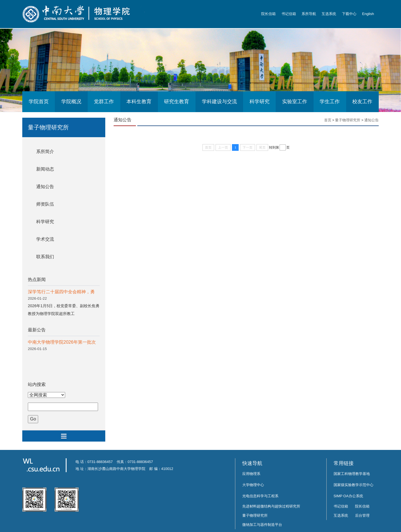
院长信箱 (268, 14)
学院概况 (71, 102)
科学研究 (260, 102)
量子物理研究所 (348, 120)
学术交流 (45, 239)
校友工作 (362, 102)
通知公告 (45, 187)
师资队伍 (45, 204)
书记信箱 (289, 14)
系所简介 (45, 152)
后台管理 (362, 515)
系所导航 (309, 14)
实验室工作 (295, 102)
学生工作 (330, 102)
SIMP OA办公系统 (348, 496)
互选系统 (329, 14)
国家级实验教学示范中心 (354, 485)
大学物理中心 (253, 485)
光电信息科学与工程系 (260, 496)
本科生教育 (139, 102)
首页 (328, 120)
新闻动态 (45, 169)
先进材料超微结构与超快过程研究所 (271, 506)
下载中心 (349, 14)
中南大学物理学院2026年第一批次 (62, 342)
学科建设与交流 (219, 102)
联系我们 (45, 257)
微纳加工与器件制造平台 (262, 525)
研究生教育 (177, 102)
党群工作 (104, 102)
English (368, 14)
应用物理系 (251, 474)
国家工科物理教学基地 (352, 474)
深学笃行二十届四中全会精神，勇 (61, 292)
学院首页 (39, 102)
